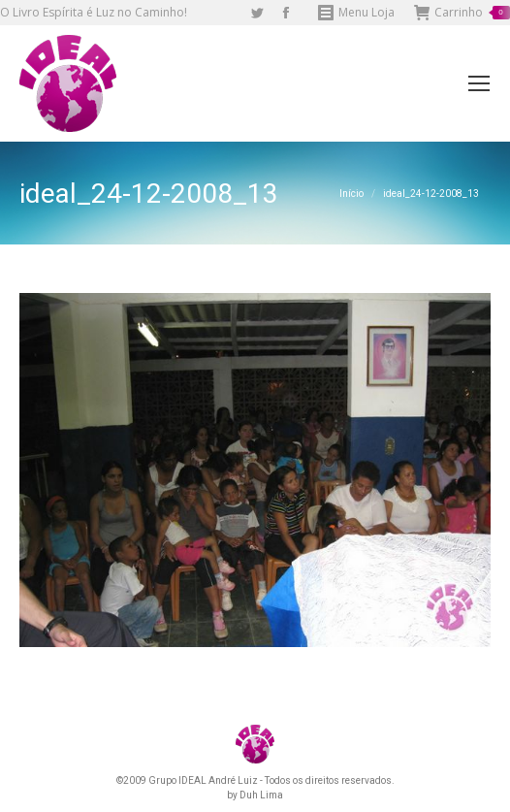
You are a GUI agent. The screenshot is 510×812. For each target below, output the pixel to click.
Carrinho (462, 13)
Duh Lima (261, 795)
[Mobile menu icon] (479, 83)
